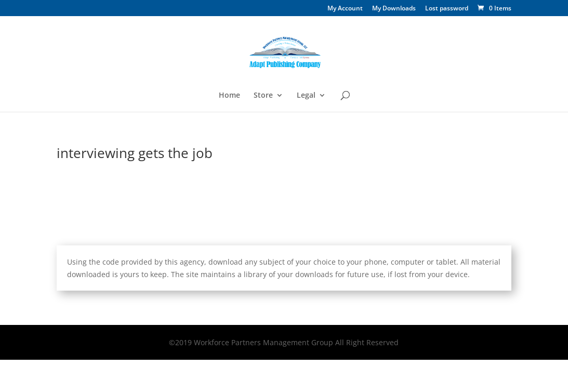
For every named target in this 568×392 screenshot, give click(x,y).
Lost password (447, 9)
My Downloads (394, 9)
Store (263, 96)
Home (229, 96)
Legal (306, 96)
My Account (345, 9)
